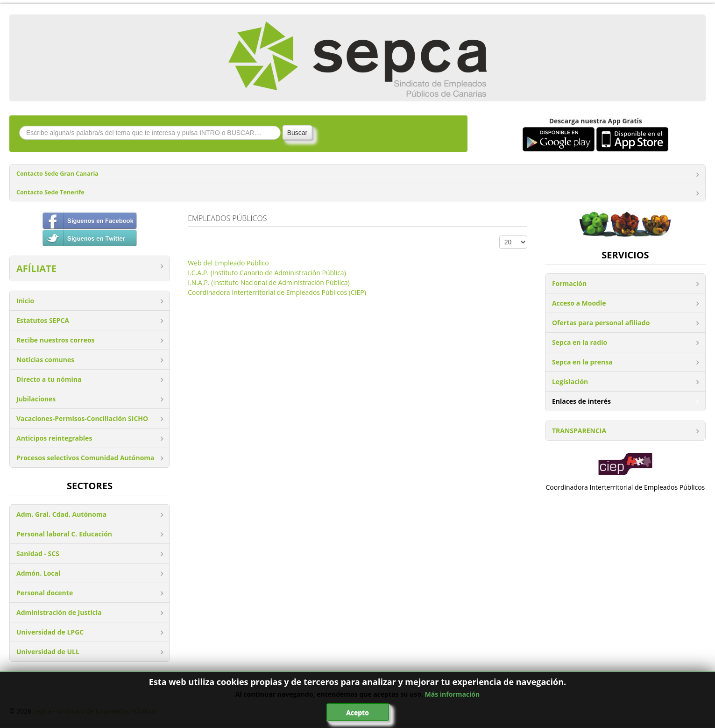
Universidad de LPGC (50, 632)
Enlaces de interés (581, 401)
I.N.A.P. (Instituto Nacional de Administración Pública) (269, 282)
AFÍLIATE (36, 268)
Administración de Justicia (59, 612)
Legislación (570, 382)
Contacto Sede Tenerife (50, 192)
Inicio (25, 301)
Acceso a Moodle (579, 303)
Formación (569, 283)
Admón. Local (38, 573)
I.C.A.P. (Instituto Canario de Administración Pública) (267, 273)
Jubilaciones (36, 399)
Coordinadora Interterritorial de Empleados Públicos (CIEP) (277, 292)
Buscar (297, 133)
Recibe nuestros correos (56, 340)
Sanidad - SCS (38, 553)
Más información (453, 694)
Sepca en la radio (580, 342)
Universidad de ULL (48, 652)
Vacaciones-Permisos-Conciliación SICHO (82, 418)
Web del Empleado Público (228, 263)
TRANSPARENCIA (579, 431)
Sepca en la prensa (582, 362)
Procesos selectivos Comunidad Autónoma (85, 458)
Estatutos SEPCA (43, 320)
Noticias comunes (45, 360)
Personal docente (45, 593)
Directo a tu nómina (49, 379)
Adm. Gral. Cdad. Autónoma (61, 514)
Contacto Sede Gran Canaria (57, 174)
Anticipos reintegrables (54, 438)
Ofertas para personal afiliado (601, 323)
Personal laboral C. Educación (64, 534)
